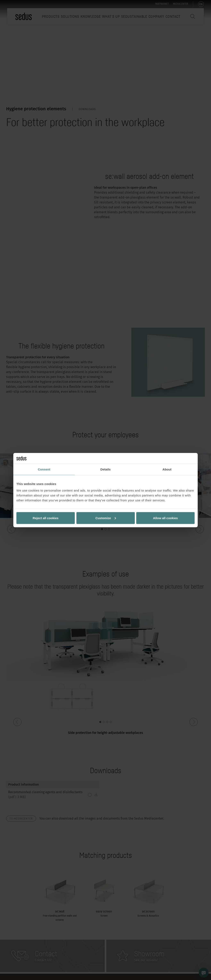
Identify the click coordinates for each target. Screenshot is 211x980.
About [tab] (167, 469)
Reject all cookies (46, 518)
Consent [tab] (44, 469)
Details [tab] (105, 469)
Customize (106, 518)
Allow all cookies (165, 518)
